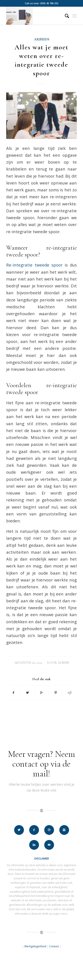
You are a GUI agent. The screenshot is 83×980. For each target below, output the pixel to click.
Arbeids (42, 39)
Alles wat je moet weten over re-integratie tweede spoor (41, 60)
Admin (63, 663)
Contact (54, 946)
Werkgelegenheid (35, 946)
